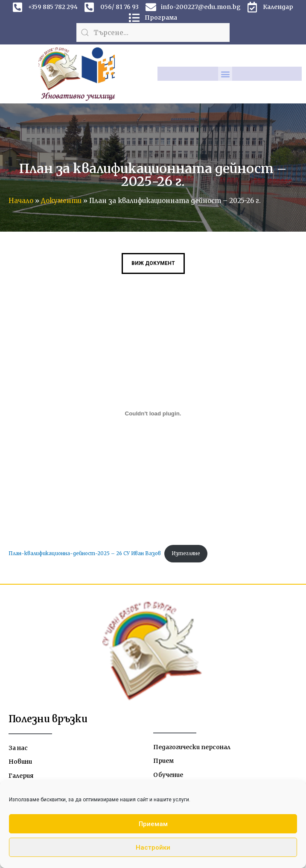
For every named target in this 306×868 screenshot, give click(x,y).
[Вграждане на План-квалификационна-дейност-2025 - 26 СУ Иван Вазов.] (153, 413)
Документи (61, 201)
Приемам (153, 824)
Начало (21, 201)
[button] (225, 74)
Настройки (153, 847)
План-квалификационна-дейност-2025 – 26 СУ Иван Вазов (85, 553)
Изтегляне (186, 553)
